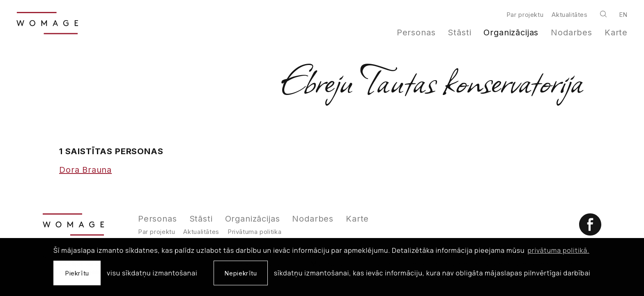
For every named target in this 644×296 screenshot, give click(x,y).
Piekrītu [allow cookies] (77, 273)
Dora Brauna (85, 170)
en (623, 15)
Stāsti (459, 32)
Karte (616, 32)
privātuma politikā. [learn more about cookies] (559, 250)
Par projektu (525, 15)
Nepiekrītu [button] (240, 273)
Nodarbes (572, 32)
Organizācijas (511, 32)
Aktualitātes (569, 15)
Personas (416, 32)
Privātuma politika (254, 232)
